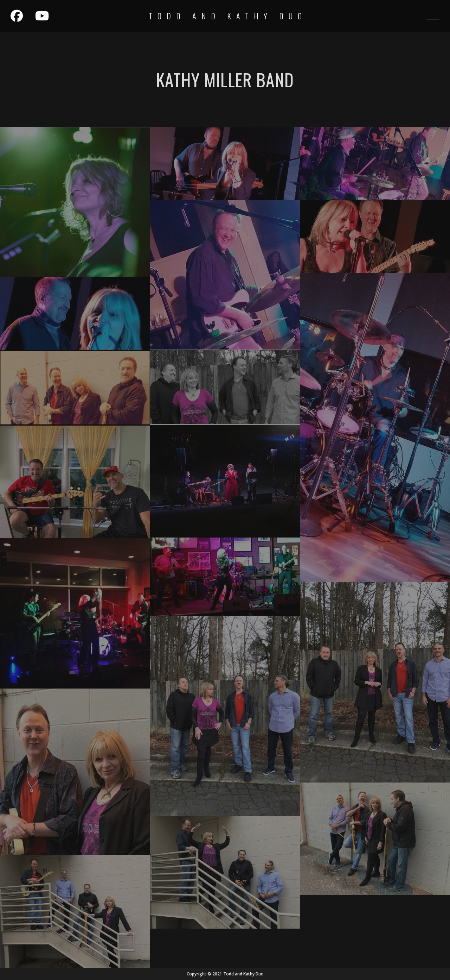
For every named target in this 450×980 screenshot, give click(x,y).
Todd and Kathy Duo (228, 16)
